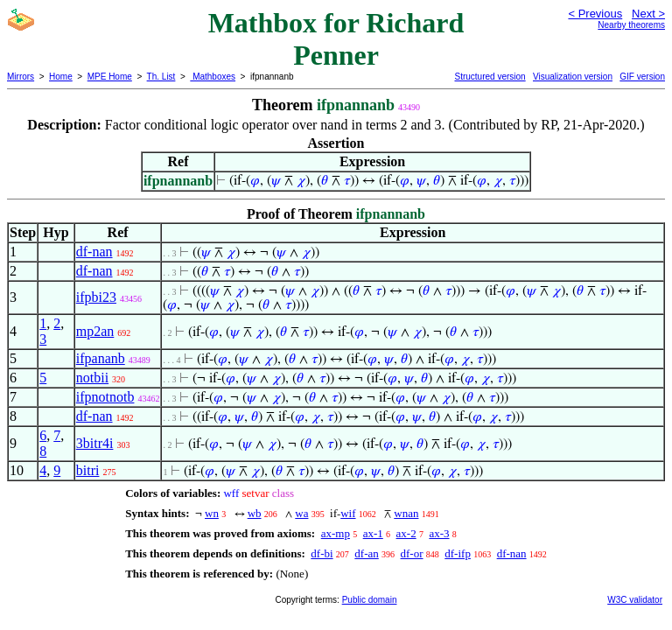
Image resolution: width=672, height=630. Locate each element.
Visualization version (573, 77)
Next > (648, 14)
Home (61, 77)
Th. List (161, 77)
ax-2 (406, 533)
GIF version (642, 77)
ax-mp (336, 533)
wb (255, 513)
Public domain (370, 600)
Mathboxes (213, 77)
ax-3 (439, 533)
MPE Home (110, 77)
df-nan (94, 252)
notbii (92, 378)
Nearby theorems (631, 25)
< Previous (595, 14)
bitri (88, 470)
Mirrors (21, 77)
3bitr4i (95, 443)
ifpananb (101, 358)
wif (348, 513)
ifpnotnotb (105, 397)
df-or (412, 553)
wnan (406, 513)
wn (212, 513)
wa (301, 513)
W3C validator (635, 600)
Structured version (490, 77)
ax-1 (373, 533)
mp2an (95, 331)
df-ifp (458, 553)
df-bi (322, 553)
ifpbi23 (96, 297)
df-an (366, 553)
